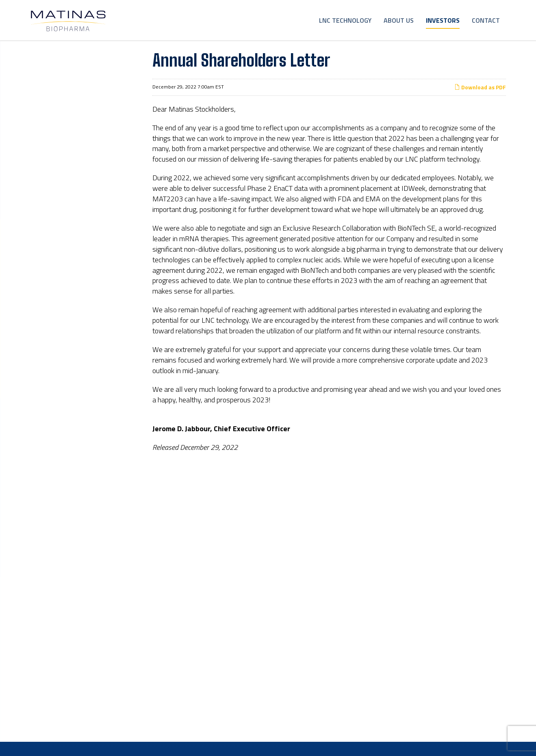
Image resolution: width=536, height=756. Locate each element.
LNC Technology (345, 21)
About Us (399, 21)
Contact (486, 21)
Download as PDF (480, 101)
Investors (443, 21)
